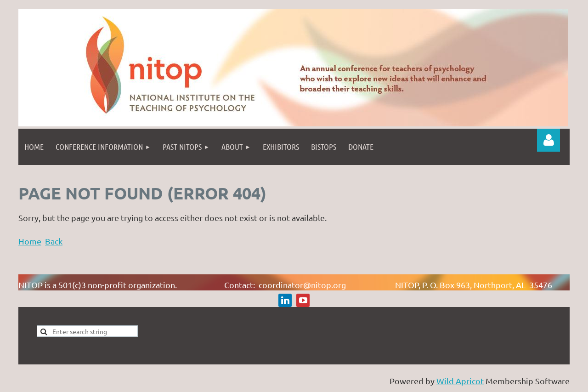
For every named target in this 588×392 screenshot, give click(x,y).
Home (30, 241)
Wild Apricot (460, 381)
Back (54, 241)
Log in (548, 140)
